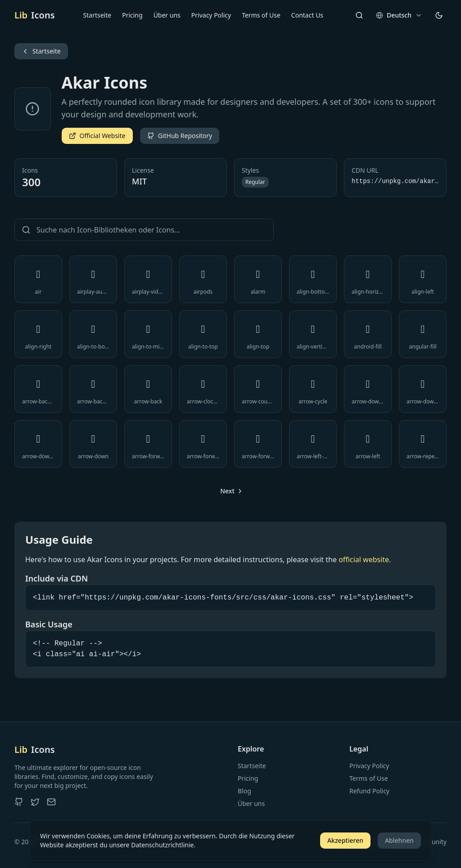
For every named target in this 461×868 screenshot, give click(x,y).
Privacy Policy (211, 15)
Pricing (132, 15)
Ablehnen (399, 840)
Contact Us (307, 15)
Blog (244, 791)
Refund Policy (369, 791)
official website (364, 559)
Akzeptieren (345, 840)
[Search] (359, 15)
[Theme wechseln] (439, 15)
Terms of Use (261, 15)
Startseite (97, 15)
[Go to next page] (230, 491)
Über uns (167, 15)
